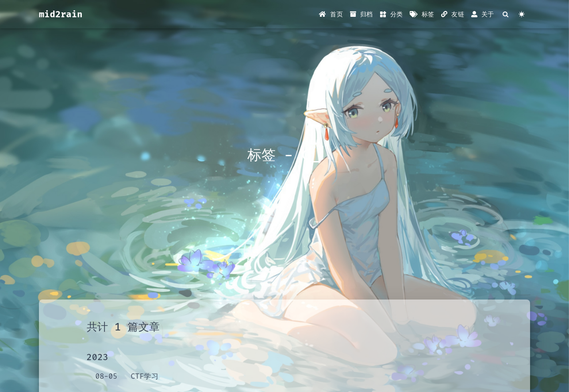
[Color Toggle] (522, 14)
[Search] (506, 14)
